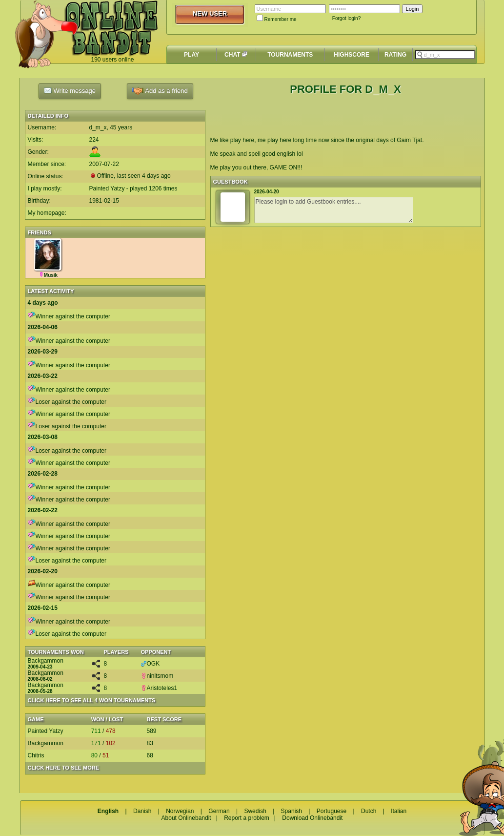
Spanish (292, 811)
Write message (70, 90)
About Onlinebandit (186, 818)
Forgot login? (346, 18)
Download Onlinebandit (312, 818)
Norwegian (180, 811)
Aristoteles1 (159, 688)
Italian (399, 811)
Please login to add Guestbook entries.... (334, 210)
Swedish (255, 811)
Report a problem (247, 818)
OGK (151, 664)
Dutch (369, 811)
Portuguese (332, 811)
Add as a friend (160, 91)
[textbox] (445, 55)
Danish (142, 811)
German (219, 811)
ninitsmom (157, 676)
